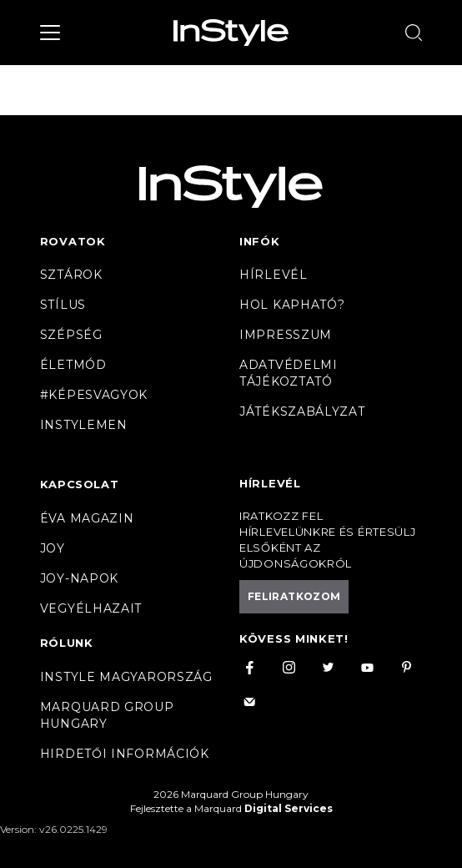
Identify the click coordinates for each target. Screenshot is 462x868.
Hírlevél (274, 275)
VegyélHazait (91, 608)
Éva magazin (87, 518)
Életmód (73, 365)
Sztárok (71, 275)
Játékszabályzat (302, 411)
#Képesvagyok (94, 395)
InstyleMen (84, 425)
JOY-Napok (79, 578)
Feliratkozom (294, 596)
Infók (260, 241)
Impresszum (286, 335)
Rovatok (73, 241)
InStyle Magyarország (126, 677)
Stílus (63, 305)
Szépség (71, 335)
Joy (53, 548)
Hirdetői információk (125, 754)
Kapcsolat (79, 484)
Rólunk (67, 643)
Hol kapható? (292, 305)
